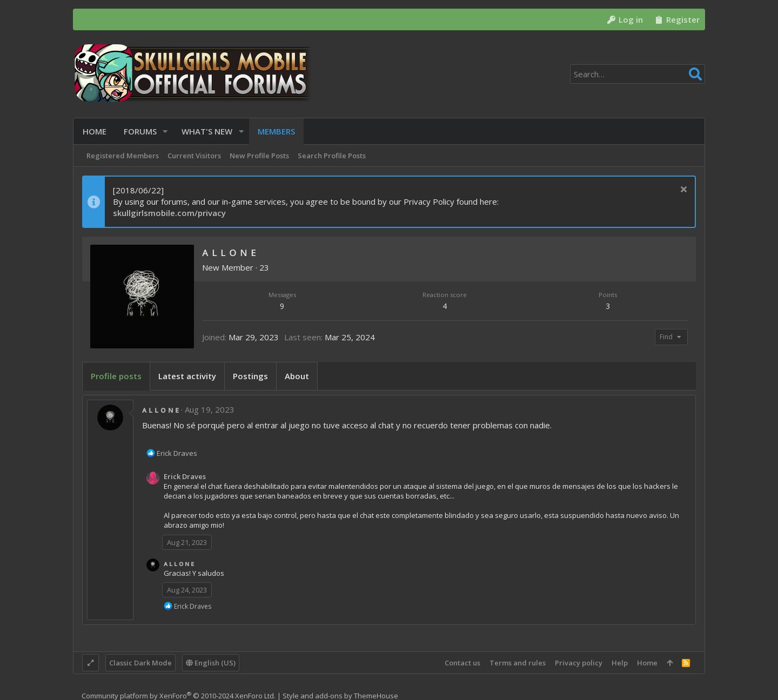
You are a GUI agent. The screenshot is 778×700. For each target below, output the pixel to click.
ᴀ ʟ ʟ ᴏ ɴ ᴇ (160, 409)
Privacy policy (579, 663)
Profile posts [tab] (116, 376)
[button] (165, 132)
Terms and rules (518, 663)
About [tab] (297, 376)
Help (620, 663)
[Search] (638, 74)
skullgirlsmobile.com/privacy (169, 213)
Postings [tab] (250, 376)
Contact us (462, 663)
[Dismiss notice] (682, 190)
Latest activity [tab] (187, 376)
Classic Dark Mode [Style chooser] (140, 663)
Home (647, 663)
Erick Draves (185, 476)
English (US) (211, 663)
